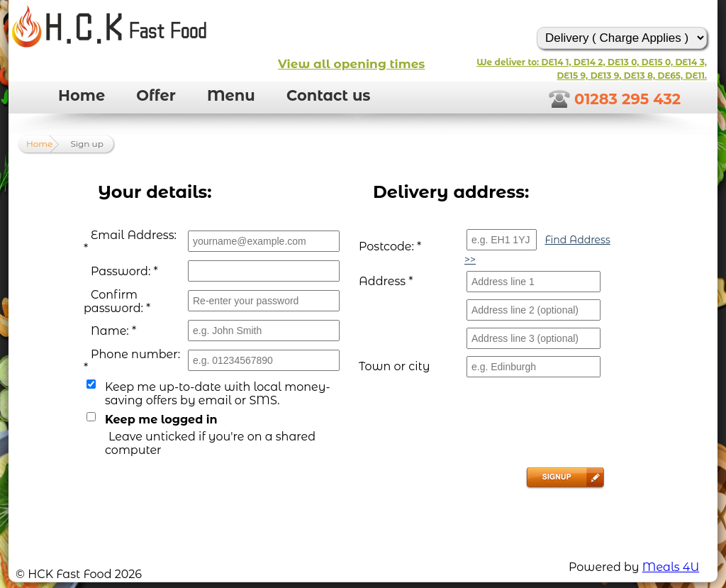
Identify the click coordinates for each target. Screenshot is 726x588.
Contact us (329, 95)
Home (82, 95)
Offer (156, 95)
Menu (231, 95)
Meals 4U (671, 567)
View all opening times (351, 64)
